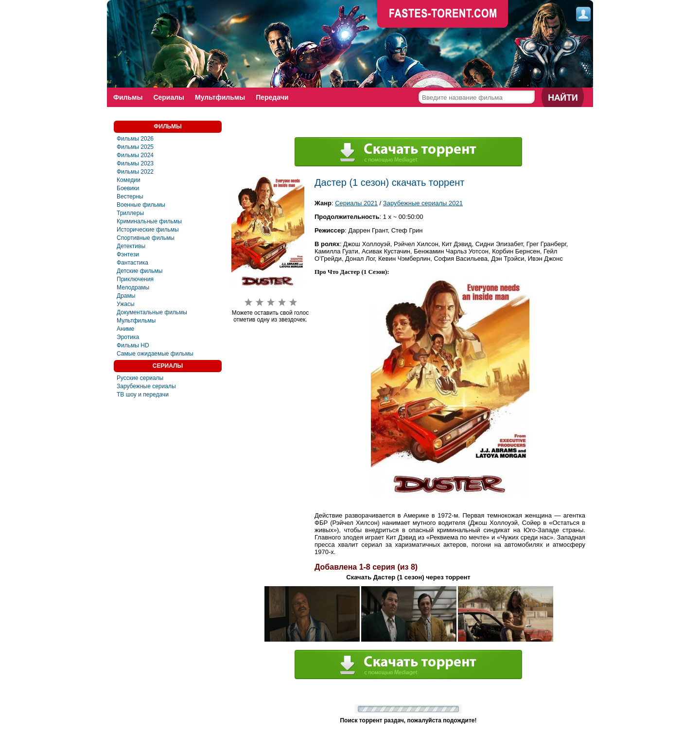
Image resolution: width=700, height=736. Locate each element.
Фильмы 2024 (135, 155)
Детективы (131, 246)
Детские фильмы (140, 271)
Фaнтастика (132, 263)
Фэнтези (128, 254)
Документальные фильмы (152, 312)
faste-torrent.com (443, 15)
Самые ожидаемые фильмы (155, 354)
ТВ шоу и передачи (143, 395)
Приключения (135, 279)
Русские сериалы (140, 378)
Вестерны (130, 197)
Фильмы (128, 97)
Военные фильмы (141, 205)
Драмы (126, 296)
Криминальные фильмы (149, 221)
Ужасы (126, 304)
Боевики (128, 188)
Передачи (272, 97)
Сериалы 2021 (356, 203)
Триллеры (130, 213)
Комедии (129, 180)
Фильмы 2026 (135, 139)
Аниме (125, 329)
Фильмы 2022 (135, 172)
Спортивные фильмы (146, 238)
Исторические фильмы (148, 230)
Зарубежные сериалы (146, 386)
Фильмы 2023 (135, 163)
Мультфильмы (220, 97)
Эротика (128, 337)
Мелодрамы (133, 287)
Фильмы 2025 (135, 147)
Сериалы (169, 97)
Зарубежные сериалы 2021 (423, 203)
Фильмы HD (133, 345)
